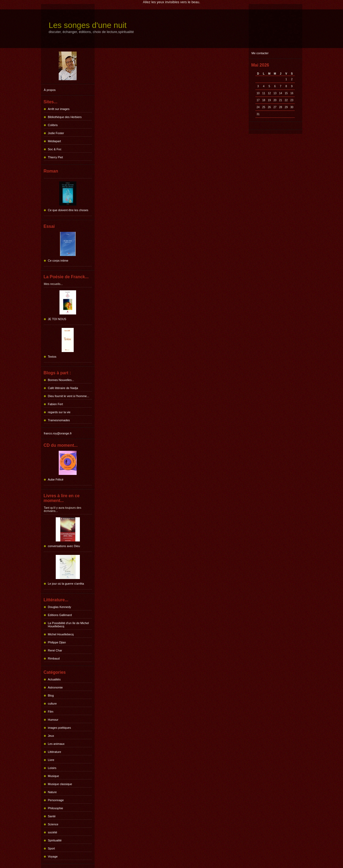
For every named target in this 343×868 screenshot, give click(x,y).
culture (52, 704)
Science (53, 824)
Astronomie (55, 687)
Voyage (53, 856)
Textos (52, 357)
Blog (51, 695)
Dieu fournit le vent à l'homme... (69, 396)
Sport (51, 848)
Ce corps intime (58, 261)
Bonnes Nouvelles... (61, 380)
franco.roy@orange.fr (58, 433)
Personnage (56, 800)
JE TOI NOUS (57, 319)
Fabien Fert (55, 404)
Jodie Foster (56, 133)
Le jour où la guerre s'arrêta (66, 584)
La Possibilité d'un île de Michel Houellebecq (68, 625)
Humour (53, 720)
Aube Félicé (56, 479)
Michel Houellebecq (61, 634)
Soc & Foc (55, 149)
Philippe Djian (57, 642)
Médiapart (55, 141)
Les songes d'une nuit (88, 25)
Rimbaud (54, 658)
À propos (50, 90)
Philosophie (56, 808)
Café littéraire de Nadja (63, 388)
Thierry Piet (55, 157)
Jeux (51, 736)
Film (51, 712)
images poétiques (59, 728)
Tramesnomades (59, 420)
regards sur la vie (59, 412)
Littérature (55, 752)
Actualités (54, 679)
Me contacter (260, 53)
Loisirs (52, 768)
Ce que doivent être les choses (68, 210)
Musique (54, 776)
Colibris (53, 125)
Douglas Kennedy (60, 607)
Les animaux (56, 744)
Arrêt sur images (59, 109)
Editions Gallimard (60, 615)
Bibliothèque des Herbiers (65, 117)
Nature (52, 792)
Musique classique (60, 784)
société (53, 832)
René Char (55, 650)
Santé (52, 816)
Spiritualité (55, 840)
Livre (51, 760)
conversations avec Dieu (64, 546)
